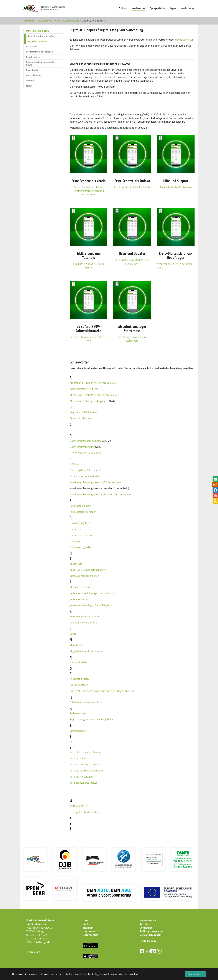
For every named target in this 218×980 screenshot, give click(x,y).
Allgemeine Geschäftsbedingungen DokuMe (95, 395)
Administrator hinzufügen (84, 389)
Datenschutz (90, 935)
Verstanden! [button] (195, 974)
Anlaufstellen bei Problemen (176, 187)
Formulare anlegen (80, 506)
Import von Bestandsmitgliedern (88, 570)
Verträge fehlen (78, 758)
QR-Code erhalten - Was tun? (86, 702)
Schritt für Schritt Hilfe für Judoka (132, 187)
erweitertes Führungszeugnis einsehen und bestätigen (100, 494)
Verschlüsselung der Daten (85, 752)
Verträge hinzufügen (81, 777)
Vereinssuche (148, 920)
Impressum (76, 564)
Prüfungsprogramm (152, 931)
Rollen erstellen (78, 713)
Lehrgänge (146, 928)
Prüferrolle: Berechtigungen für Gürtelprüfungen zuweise (102, 691)
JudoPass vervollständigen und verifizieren (93, 593)
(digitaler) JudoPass (80, 587)
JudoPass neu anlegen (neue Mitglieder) (92, 605)
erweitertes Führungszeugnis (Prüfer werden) (95, 482)
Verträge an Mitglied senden (86, 765)
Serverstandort (78, 731)
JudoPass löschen (79, 599)
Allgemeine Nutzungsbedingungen (89, 401)
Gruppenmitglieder (80, 547)
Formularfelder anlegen (83, 512)
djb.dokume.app (184, 40)
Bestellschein (148, 941)
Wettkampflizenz (79, 806)
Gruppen (75, 541)
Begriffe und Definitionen (84, 412)
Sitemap (88, 928)
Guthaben (75, 529)
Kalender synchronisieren (84, 623)
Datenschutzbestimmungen (85, 441)
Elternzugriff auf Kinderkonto (86, 470)
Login (73, 634)
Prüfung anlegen (79, 685)
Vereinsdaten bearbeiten (84, 783)
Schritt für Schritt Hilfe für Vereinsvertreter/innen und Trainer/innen (88, 191)
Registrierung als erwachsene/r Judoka (91, 719)
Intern (87, 920)
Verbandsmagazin (151, 935)
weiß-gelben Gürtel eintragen (86, 812)
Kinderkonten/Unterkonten (85, 617)
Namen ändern (78, 662)
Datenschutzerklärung (82, 447)
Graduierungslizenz (81, 523)
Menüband (76, 645)
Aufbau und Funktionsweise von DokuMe (93, 383)
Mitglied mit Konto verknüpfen (87, 651)
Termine (145, 924)
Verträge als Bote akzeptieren (86, 771)
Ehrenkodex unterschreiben (85, 476)
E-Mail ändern (77, 464)
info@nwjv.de (42, 942)
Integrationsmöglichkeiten (84, 576)
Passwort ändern (79, 679)
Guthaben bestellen (81, 535)
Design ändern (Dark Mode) (85, 453)
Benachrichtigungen (81, 418)
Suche (86, 924)
